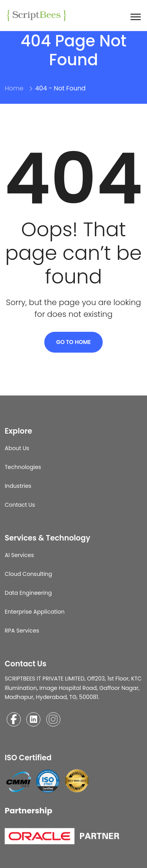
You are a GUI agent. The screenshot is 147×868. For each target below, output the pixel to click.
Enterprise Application (35, 612)
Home (14, 88)
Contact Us (20, 505)
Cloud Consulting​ (28, 574)
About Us (17, 448)
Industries (18, 486)
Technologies (23, 467)
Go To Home (73, 342)
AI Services (19, 555)
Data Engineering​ (28, 593)
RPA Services (22, 631)
